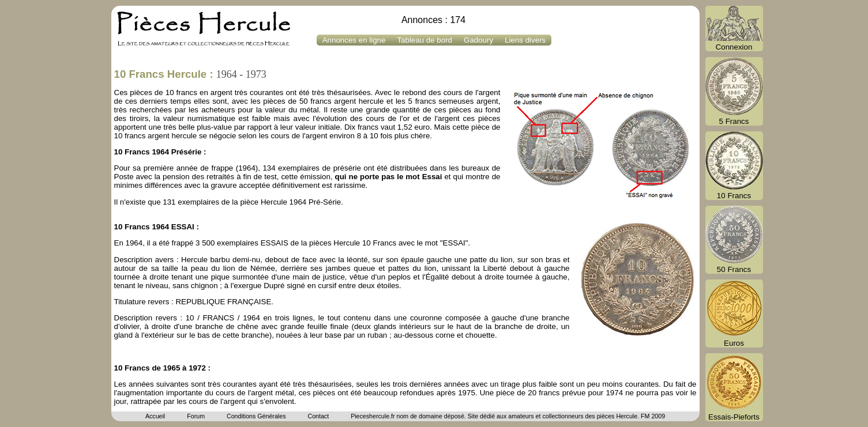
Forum (196, 416)
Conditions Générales (256, 416)
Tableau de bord (424, 40)
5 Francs (734, 91)
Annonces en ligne (354, 40)
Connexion (734, 29)
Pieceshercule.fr (373, 416)
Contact (318, 416)
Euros (734, 313)
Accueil (155, 416)
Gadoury (478, 40)
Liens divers (525, 40)
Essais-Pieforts (734, 387)
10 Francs (734, 166)
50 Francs (734, 240)
